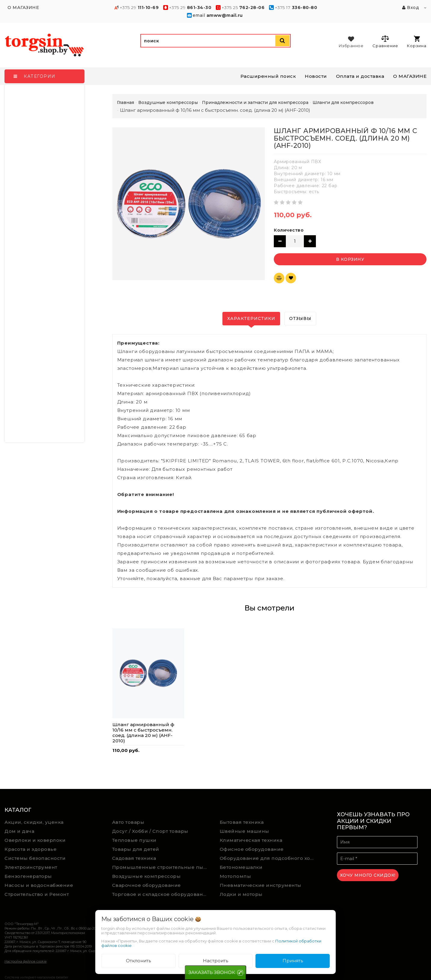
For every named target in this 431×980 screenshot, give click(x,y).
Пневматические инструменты (261, 885)
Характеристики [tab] (251, 318)
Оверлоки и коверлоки (35, 840)
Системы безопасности (35, 858)
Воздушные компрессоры (147, 876)
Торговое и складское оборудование (161, 894)
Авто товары (128, 822)
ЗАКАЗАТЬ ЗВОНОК (212, 972)
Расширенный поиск (268, 76)
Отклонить (138, 961)
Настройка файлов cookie (26, 961)
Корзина (417, 42)
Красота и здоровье (31, 849)
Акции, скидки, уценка (34, 822)
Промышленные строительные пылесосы (162, 867)
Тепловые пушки (134, 840)
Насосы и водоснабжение (39, 885)
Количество (289, 230)
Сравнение (385, 41)
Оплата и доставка (360, 76)
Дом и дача (19, 831)
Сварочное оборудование (147, 885)
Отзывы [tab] (300, 318)
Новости (316, 76)
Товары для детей (136, 849)
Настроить (215, 961)
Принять (293, 961)
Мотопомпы (235, 876)
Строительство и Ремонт (37, 894)
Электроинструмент (31, 867)
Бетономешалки (241, 867)
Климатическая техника (251, 840)
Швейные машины (245, 831)
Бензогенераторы (28, 876)
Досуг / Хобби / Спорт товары (150, 831)
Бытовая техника (242, 822)
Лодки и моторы (241, 894)
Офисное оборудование (252, 849)
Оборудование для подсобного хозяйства (269, 858)
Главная (125, 102)
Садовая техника (134, 858)
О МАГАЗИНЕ (410, 76)
